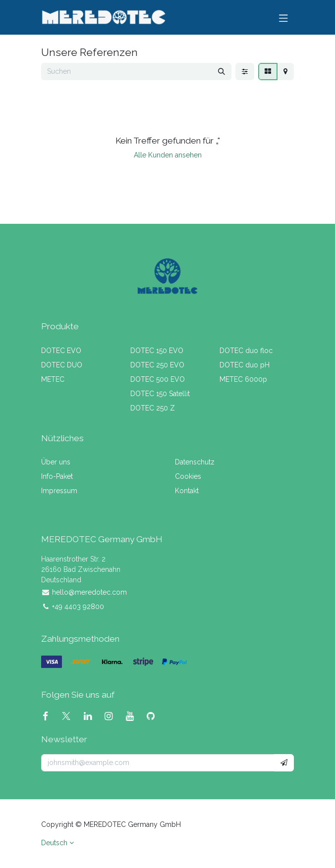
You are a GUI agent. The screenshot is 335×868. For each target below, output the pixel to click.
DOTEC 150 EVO (157, 351)
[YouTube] (134, 716)
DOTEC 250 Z (153, 408)
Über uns (56, 462)
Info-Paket (57, 476)
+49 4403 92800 (78, 607)
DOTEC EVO (61, 351)
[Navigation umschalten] (283, 17)
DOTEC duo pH (245, 365)
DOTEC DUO (62, 365)
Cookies (188, 476)
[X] (70, 716)
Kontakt (187, 491)
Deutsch (54, 843)
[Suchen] (222, 72)
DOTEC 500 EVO (158, 379)
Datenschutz (195, 462)
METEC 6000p (243, 379)
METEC (53, 379)
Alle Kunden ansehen (168, 155)
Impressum (59, 491)
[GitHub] (155, 716)
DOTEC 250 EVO (157, 365)
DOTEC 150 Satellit (160, 394)
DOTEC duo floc (246, 351)
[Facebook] (49, 716)
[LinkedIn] (92, 716)
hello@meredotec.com (89, 592)
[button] (284, 763)
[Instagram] (112, 716)
